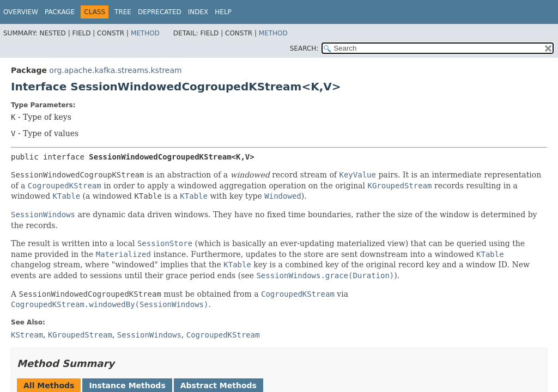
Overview (21, 12)
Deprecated (160, 12)
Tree (123, 12)
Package (60, 12)
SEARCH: (304, 48)
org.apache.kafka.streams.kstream (115, 70)
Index (198, 12)
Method (145, 33)
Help (223, 12)
